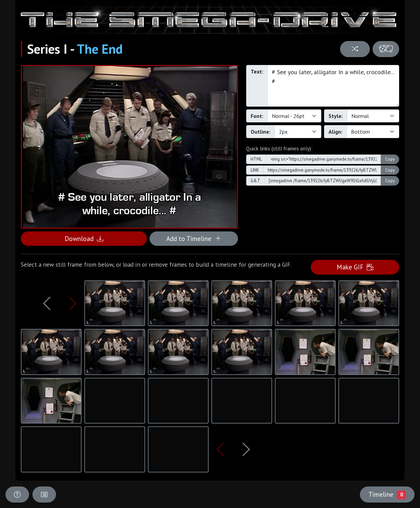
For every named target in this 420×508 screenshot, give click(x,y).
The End (100, 49)
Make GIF (355, 267)
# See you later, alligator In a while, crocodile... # (333, 86)
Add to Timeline (194, 238)
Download (84, 238)
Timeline (387, 494)
